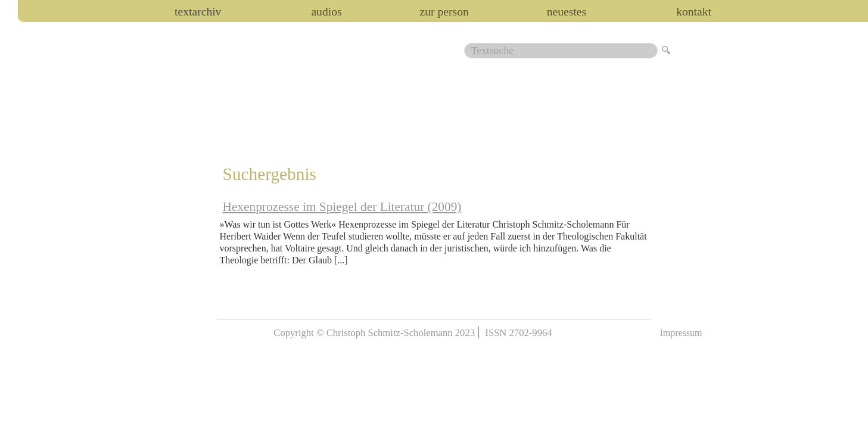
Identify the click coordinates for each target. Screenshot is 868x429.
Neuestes (567, 12)
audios (326, 12)
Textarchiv (198, 12)
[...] (341, 260)
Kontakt (694, 12)
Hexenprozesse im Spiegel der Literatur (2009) (342, 207)
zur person (444, 12)
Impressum (681, 333)
